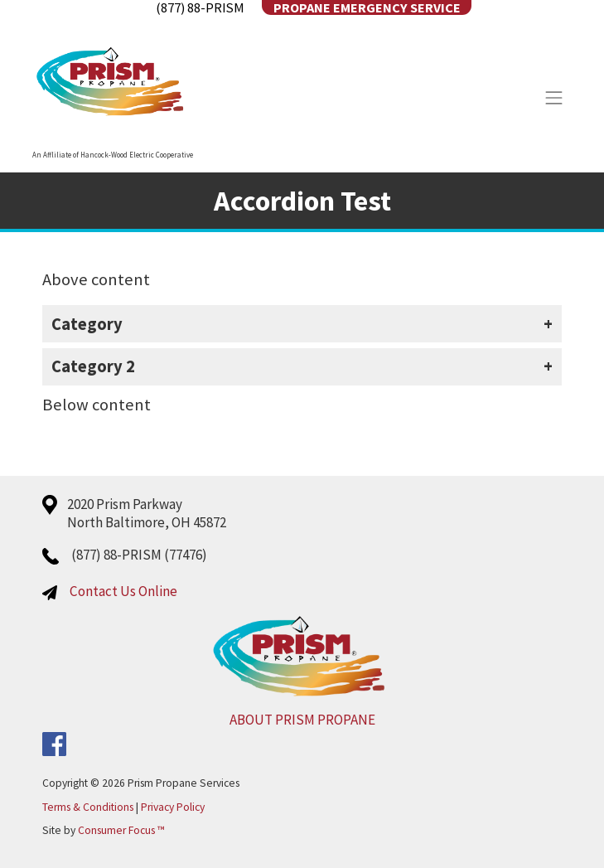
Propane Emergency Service (367, 7)
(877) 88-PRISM (200, 7)
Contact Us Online (123, 591)
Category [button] (87, 324)
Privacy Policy (173, 807)
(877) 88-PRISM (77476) (139, 555)
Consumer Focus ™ (121, 830)
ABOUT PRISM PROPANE (302, 720)
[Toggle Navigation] (554, 98)
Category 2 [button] (93, 366)
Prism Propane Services (184, 783)
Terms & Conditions (88, 807)
